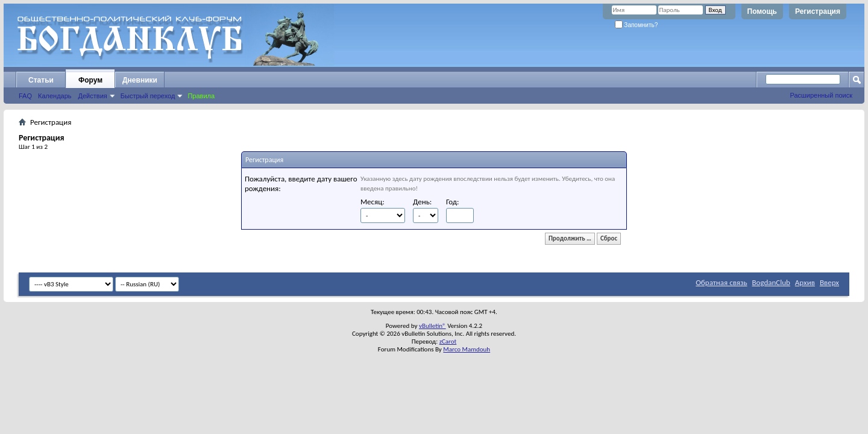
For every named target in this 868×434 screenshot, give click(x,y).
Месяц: (373, 202)
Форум (90, 80)
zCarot (448, 341)
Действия (93, 96)
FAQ (25, 96)
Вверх (829, 282)
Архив (805, 282)
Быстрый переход (148, 96)
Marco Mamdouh (467, 349)
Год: (452, 202)
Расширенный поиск (821, 95)
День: (422, 202)
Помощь (762, 11)
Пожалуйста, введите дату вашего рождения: (301, 184)
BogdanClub (771, 282)
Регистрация (818, 11)
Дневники (140, 80)
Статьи (41, 80)
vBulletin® (432, 326)
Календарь (55, 96)
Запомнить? (637, 25)
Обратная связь (721, 282)
